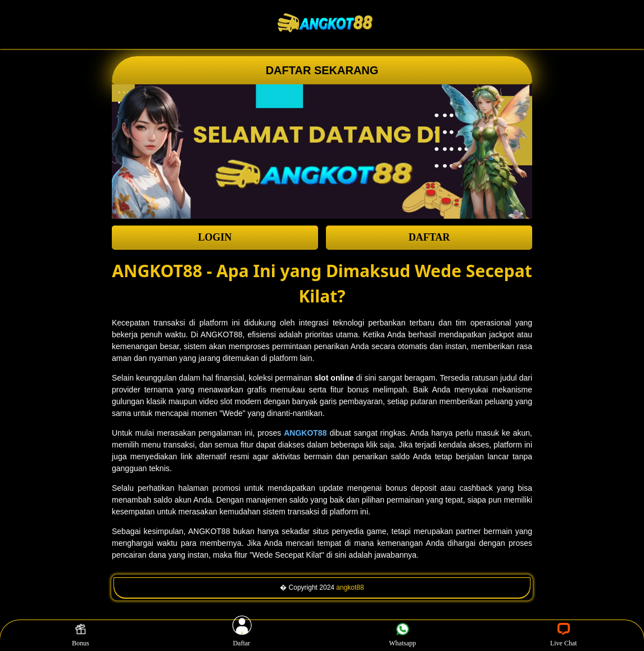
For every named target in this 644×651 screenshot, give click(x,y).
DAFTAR (429, 237)
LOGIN (215, 237)
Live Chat (564, 635)
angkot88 (350, 587)
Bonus (81, 635)
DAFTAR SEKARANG (322, 70)
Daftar (242, 635)
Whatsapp (402, 635)
